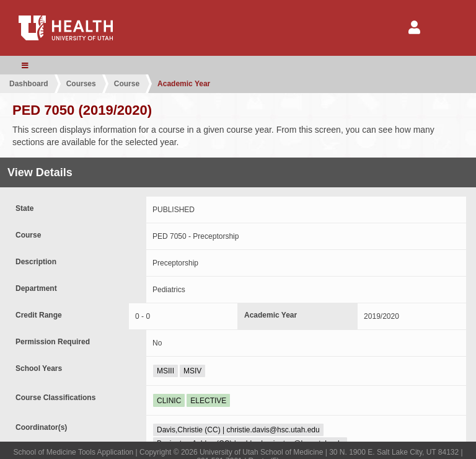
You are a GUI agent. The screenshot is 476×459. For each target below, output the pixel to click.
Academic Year (184, 84)
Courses (81, 84)
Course (127, 84)
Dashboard (29, 84)
